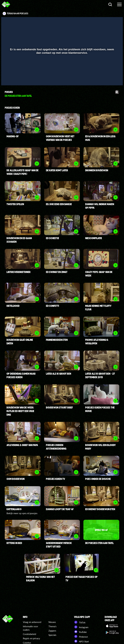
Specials (52, 635)
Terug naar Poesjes (18, 14)
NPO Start (81, 641)
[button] (7, 79)
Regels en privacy (31, 638)
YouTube (80, 632)
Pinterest (81, 636)
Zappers (52, 631)
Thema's (52, 626)
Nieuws (52, 622)
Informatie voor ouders (30, 628)
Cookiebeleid (29, 634)
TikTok (80, 622)
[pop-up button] (111, 79)
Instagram (81, 627)
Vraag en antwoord (32, 622)
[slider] (62, 73)
